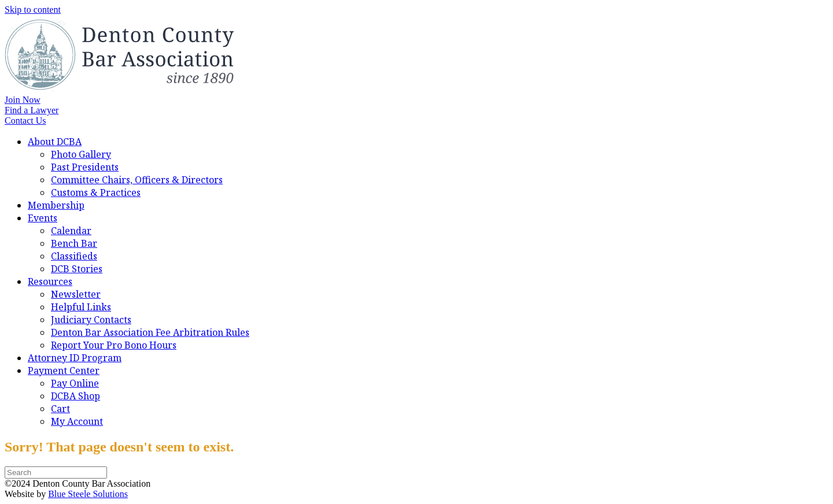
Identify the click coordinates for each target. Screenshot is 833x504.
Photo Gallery (81, 154)
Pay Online (75, 383)
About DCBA (55, 142)
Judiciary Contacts (91, 320)
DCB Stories (77, 269)
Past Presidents (85, 167)
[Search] (56, 472)
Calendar (71, 231)
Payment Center (64, 370)
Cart (60, 409)
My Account (77, 421)
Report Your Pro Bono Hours (114, 345)
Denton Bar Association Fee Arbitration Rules (150, 332)
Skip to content (33, 10)
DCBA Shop (75, 396)
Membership (56, 205)
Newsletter (76, 294)
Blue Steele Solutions (88, 494)
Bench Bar (74, 243)
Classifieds (74, 256)
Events (43, 218)
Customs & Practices (96, 192)
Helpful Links (81, 307)
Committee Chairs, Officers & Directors (137, 180)
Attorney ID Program (75, 358)
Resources (50, 281)
